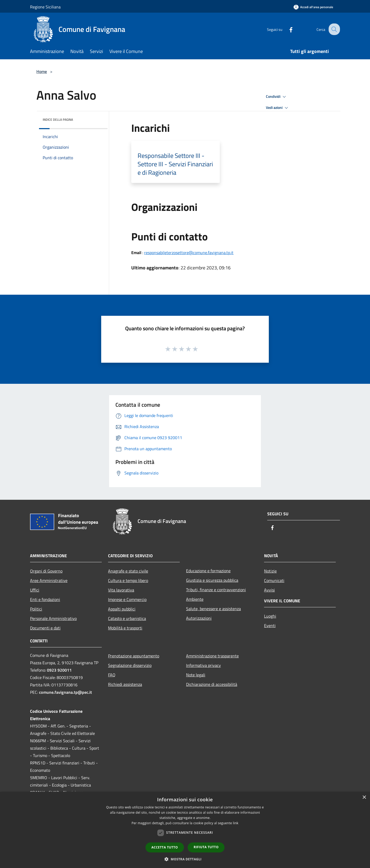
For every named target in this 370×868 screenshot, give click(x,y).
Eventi (270, 625)
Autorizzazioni (199, 618)
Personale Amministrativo (53, 618)
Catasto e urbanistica (127, 618)
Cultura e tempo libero (128, 580)
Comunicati (274, 580)
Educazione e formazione (208, 571)
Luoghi (270, 616)
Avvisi (269, 590)
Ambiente (195, 599)
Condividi (277, 97)
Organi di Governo (46, 571)
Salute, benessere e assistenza (213, 609)
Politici (36, 609)
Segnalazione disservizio (130, 665)
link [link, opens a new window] (236, 823)
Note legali (196, 675)
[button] (185, 859)
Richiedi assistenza (125, 684)
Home (42, 71)
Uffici (35, 590)
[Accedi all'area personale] (313, 7)
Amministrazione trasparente (212, 656)
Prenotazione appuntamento (134, 656)
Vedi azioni (278, 108)
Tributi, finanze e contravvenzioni (216, 590)
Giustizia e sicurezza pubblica (212, 580)
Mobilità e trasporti (125, 628)
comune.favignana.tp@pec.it (65, 692)
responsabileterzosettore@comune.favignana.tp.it (189, 253)
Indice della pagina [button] (58, 120)
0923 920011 (59, 670)
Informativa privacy (203, 665)
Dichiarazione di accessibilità (212, 684)
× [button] (364, 797)
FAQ (112, 675)
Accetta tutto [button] (165, 847)
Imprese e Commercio (127, 599)
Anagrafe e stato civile (128, 571)
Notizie (270, 571)
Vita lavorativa (121, 590)
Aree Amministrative (49, 580)
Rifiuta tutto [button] (206, 847)
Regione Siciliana (45, 7)
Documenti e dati (45, 628)
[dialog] (185, 830)
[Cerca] (334, 29)
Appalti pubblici (122, 609)
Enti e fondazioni (45, 599)
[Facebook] (287, 29)
